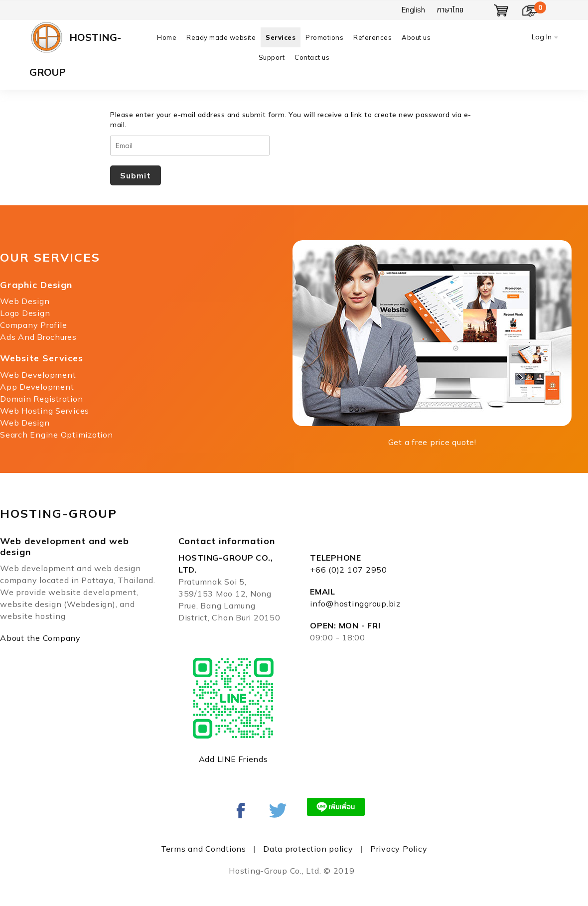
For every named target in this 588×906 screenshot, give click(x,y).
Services (281, 37)
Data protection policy (308, 849)
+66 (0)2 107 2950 (349, 570)
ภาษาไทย (450, 10)
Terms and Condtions (204, 849)
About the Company (40, 638)
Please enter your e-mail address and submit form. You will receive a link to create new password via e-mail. (291, 120)
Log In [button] (542, 37)
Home (167, 37)
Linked (278, 810)
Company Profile (33, 325)
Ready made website (221, 37)
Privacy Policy (399, 849)
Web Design (25, 301)
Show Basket (501, 10)
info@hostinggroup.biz (355, 604)
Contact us (312, 57)
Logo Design (25, 313)
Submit (136, 175)
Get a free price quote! (432, 442)
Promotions (324, 37)
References (372, 37)
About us (416, 37)
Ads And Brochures (38, 337)
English (413, 10)
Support (272, 57)
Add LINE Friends (233, 759)
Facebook (241, 810)
